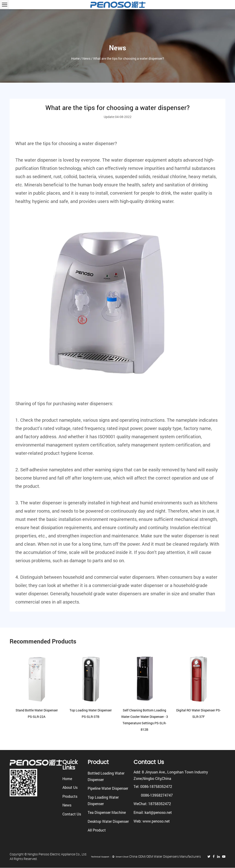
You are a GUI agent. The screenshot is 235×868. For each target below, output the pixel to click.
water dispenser (98, 143)
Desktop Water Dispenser (108, 821)
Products (70, 796)
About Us (70, 787)
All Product (97, 830)
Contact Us (72, 814)
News (86, 59)
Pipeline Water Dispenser (108, 788)
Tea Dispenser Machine (107, 812)
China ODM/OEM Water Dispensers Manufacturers (165, 857)
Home (75, 59)
